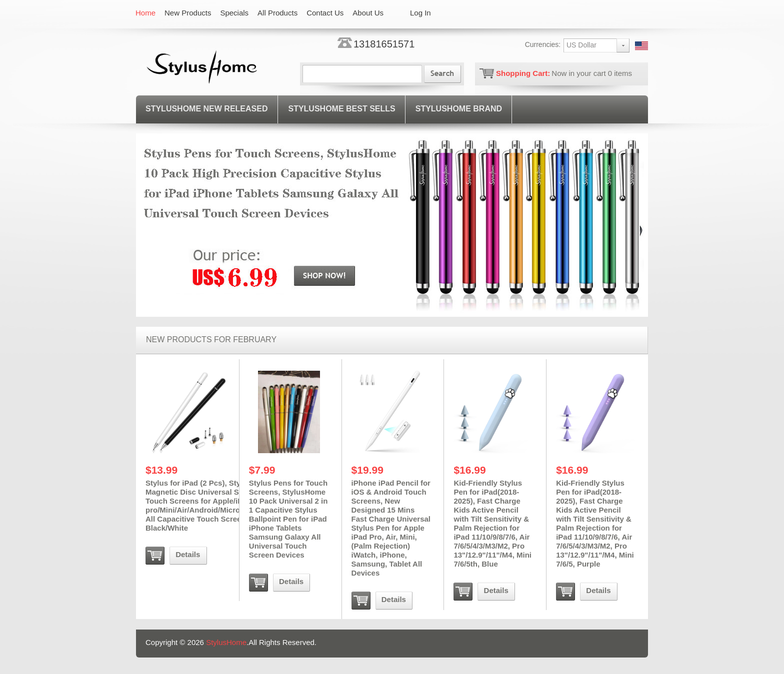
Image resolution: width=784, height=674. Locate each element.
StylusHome (226, 642)
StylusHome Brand (459, 109)
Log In (420, 13)
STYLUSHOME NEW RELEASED (206, 109)
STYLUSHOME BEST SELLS (341, 109)
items (620, 73)
